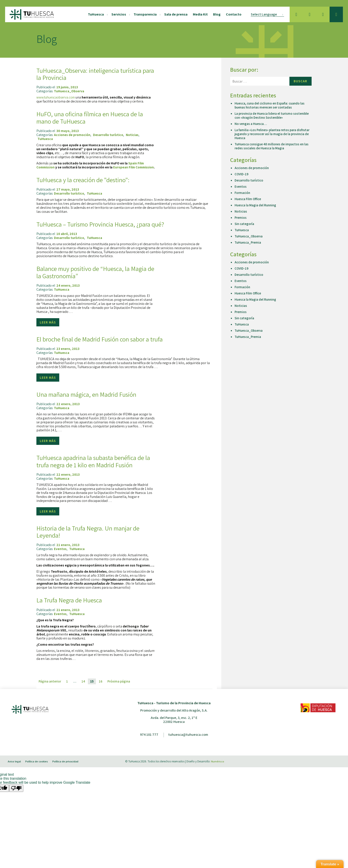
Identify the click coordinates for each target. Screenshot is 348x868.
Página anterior (50, 692)
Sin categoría (245, 224)
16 (102, 692)
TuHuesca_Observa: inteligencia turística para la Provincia (96, 74)
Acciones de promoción (73, 135)
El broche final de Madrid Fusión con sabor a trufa (108, 343)
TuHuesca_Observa (70, 91)
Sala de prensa (174, 14)
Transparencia (144, 14)
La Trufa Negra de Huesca (73, 611)
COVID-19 (242, 174)
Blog (215, 14)
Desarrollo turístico (110, 135)
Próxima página (120, 692)
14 (85, 692)
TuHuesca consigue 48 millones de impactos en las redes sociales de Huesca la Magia (271, 146)
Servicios (117, 14)
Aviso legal (16, 773)
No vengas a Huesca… (251, 124)
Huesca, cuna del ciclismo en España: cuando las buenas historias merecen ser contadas (271, 105)
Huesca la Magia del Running (256, 205)
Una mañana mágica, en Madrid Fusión (93, 398)
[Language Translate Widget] (266, 14)
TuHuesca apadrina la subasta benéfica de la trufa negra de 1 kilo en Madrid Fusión (93, 469)
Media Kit (199, 14)
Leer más (48, 326)
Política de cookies (39, 773)
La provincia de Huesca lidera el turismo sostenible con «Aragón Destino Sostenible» (269, 115)
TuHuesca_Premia (249, 242)
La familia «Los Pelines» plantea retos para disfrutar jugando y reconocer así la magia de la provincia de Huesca (271, 134)
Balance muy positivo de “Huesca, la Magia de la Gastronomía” (89, 276)
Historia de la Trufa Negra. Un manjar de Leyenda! (94, 543)
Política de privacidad (69, 773)
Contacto (232, 14)
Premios (241, 218)
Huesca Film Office (249, 199)
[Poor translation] (16, 799)
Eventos (60, 560)
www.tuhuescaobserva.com (57, 97)
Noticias (135, 135)
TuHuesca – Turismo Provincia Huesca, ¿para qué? (109, 228)
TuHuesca (94, 14)
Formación (243, 193)
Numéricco (218, 772)
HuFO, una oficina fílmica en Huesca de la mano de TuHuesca (93, 117)
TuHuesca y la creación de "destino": (89, 183)
